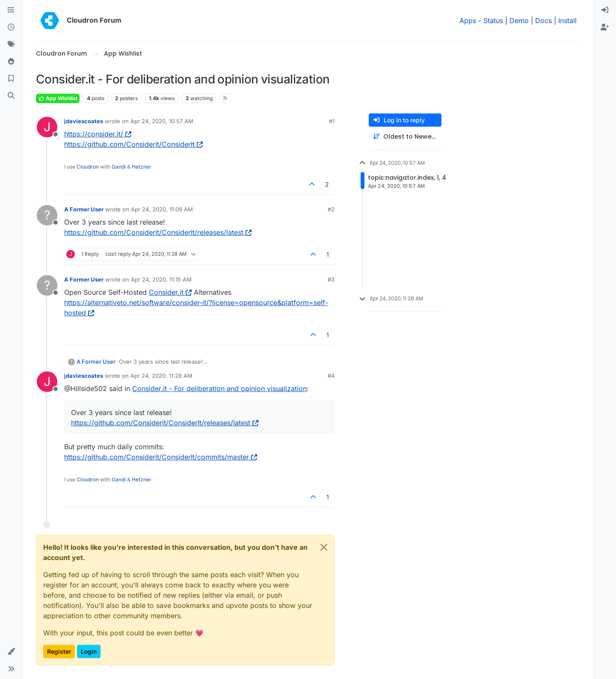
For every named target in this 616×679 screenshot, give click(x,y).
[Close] (324, 547)
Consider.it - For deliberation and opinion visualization (219, 388)
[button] (11, 652)
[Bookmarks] (11, 79)
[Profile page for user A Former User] (47, 215)
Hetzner (142, 167)
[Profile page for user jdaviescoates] (47, 127)
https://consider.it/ (98, 134)
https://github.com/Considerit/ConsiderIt (133, 144)
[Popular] (11, 62)
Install (567, 21)
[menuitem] (605, 10)
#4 (331, 376)
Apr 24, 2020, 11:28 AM (161, 376)
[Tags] (11, 44)
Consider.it (170, 292)
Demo (519, 21)
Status (493, 21)
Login (89, 651)
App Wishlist (58, 98)
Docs (543, 21)
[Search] (11, 96)
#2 (331, 209)
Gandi (119, 167)
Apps (468, 21)
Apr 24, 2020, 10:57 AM (162, 121)
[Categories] (11, 10)
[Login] (605, 10)
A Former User (84, 209)
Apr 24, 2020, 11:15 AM (161, 279)
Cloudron (88, 167)
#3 (331, 279)
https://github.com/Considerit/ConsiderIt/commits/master (161, 457)
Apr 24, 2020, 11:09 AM (162, 209)
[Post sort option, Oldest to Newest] (405, 137)
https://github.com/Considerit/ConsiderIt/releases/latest (158, 232)
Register (59, 651)
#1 (332, 121)
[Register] (605, 27)
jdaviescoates (84, 121)
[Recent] (11, 27)
